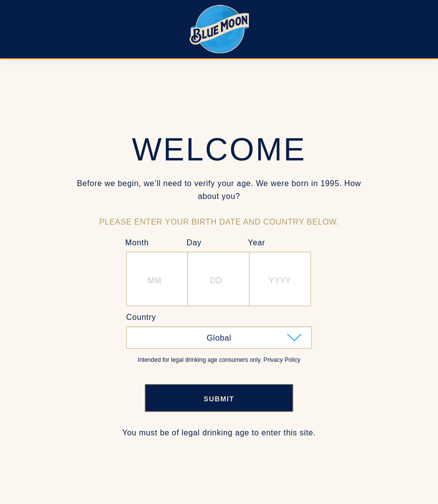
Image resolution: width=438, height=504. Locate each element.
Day (194, 243)
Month (137, 243)
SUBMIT (219, 399)
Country (141, 317)
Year (257, 243)
